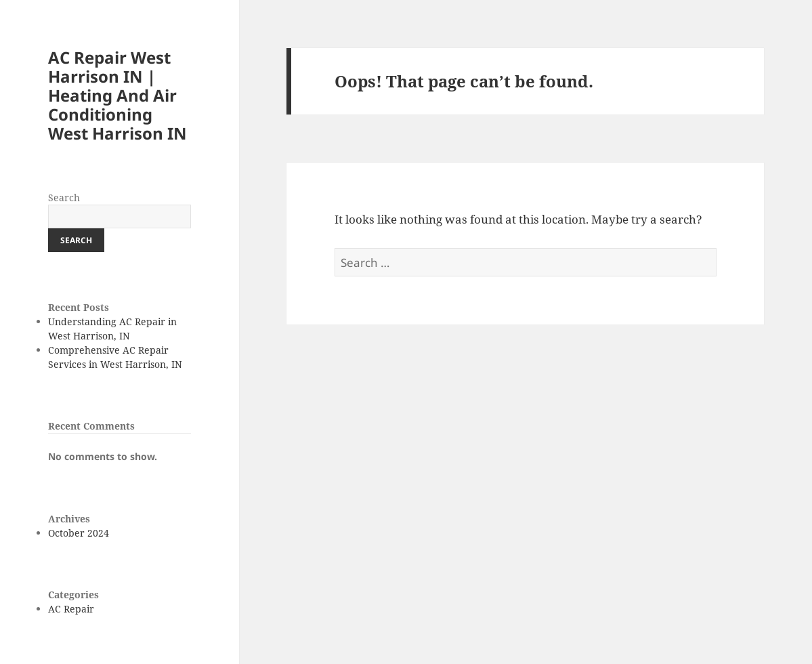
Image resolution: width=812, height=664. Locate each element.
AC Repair (71, 609)
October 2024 (79, 533)
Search (64, 198)
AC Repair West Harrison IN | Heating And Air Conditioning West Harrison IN (117, 95)
